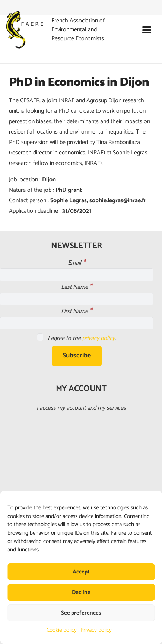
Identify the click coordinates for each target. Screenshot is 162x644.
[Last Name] (77, 299)
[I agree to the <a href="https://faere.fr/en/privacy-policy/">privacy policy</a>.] (40, 337)
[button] (147, 30)
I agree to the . (77, 338)
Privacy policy (96, 630)
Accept (81, 572)
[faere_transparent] (25, 30)
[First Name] (77, 323)
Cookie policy (62, 630)
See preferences (81, 613)
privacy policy (99, 338)
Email (77, 263)
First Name (77, 311)
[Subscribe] (77, 356)
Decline (81, 592)
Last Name (77, 287)
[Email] (77, 275)
